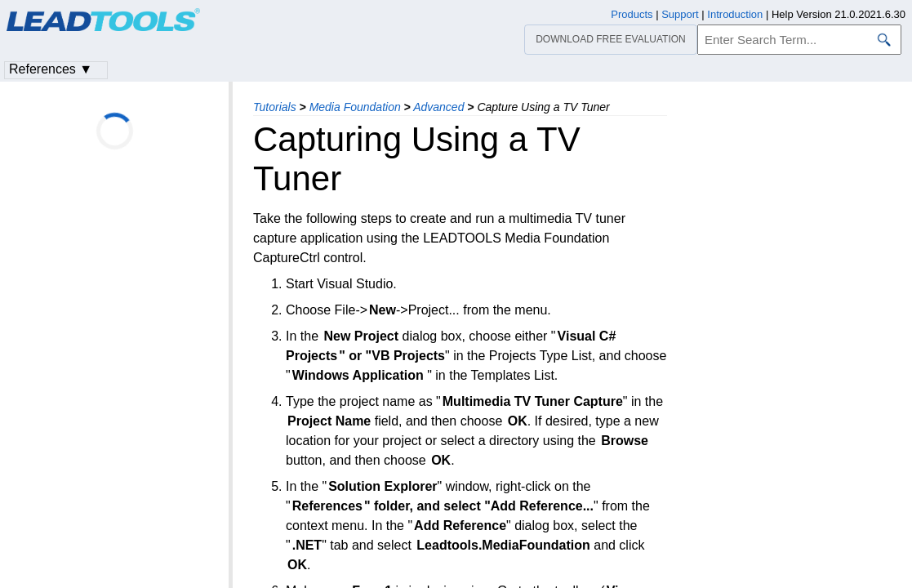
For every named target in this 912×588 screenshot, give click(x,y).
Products (632, 14)
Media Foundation (355, 107)
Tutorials (275, 107)
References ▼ (51, 69)
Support (680, 14)
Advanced (438, 107)
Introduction (735, 14)
